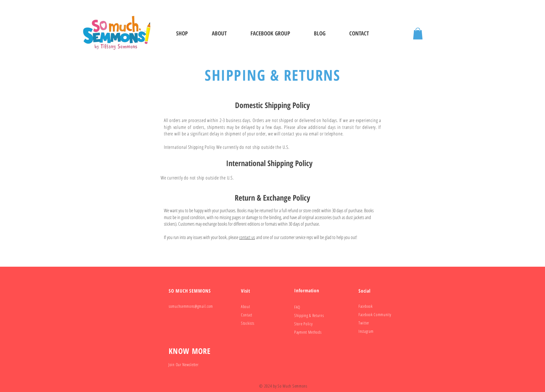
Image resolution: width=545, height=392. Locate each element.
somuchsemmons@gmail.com (191, 306)
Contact (247, 315)
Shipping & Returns (309, 315)
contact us (247, 237)
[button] (418, 33)
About (246, 306)
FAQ (297, 307)
